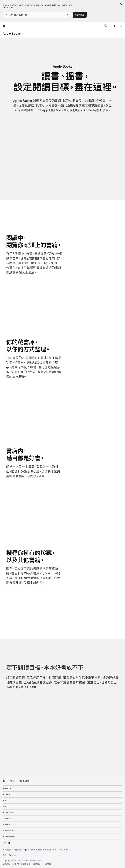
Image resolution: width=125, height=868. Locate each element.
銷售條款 (27, 864)
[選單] (121, 26)
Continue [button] (80, 15)
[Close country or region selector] (121, 4)
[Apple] (4, 26)
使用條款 (16, 864)
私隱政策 (6, 864)
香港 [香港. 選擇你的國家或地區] (4, 855)
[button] (36, 15)
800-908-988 (60, 850)
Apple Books (12, 34)
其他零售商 (42, 850)
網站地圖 (47, 864)
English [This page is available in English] (12, 855)
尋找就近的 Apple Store (25, 850)
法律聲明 (37, 864)
